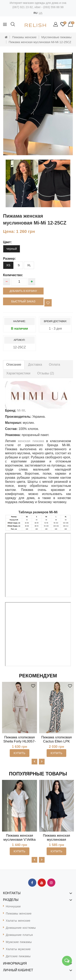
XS (8, 265)
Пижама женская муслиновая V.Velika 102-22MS (20, 840)
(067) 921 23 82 (22, 7)
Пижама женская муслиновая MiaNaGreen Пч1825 (57, 840)
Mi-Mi (21, 410)
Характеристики (18, 373)
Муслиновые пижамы (56, 37)
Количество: (13, 275)
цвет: (7, 242)
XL (29, 265)
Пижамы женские (24, 37)
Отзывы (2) (46, 373)
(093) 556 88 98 (53, 7)
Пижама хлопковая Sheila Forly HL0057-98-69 (19, 741)
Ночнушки (13, 906)
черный (12, 249)
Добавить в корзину (23, 291)
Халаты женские (18, 921)
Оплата (54, 365)
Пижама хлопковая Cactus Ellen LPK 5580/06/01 (57, 741)
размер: (9, 259)
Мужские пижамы (19, 942)
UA (41, 13)
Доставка (35, 365)
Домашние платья (19, 935)
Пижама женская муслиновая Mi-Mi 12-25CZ (40, 42)
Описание (14, 365)
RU (36, 13)
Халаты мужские (18, 949)
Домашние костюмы (21, 928)
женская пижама (31, 441)
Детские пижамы (18, 956)
